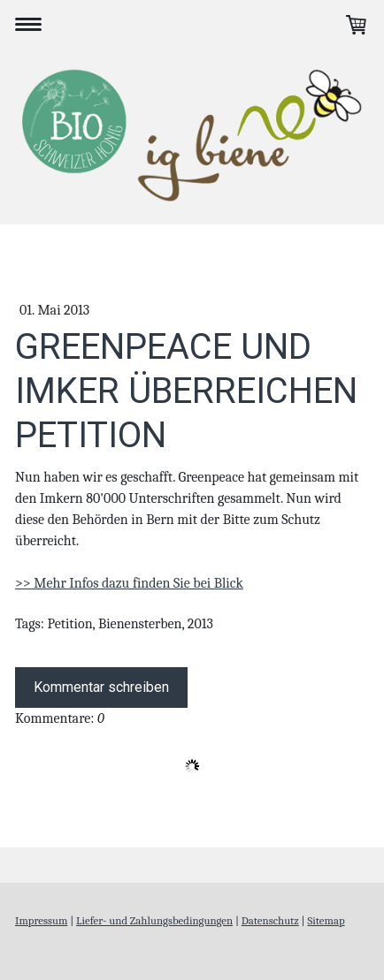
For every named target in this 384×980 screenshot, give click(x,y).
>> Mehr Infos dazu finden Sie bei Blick (129, 583)
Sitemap (326, 920)
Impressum (41, 920)
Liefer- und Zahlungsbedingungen (154, 920)
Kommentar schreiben (101, 687)
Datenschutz (270, 920)
